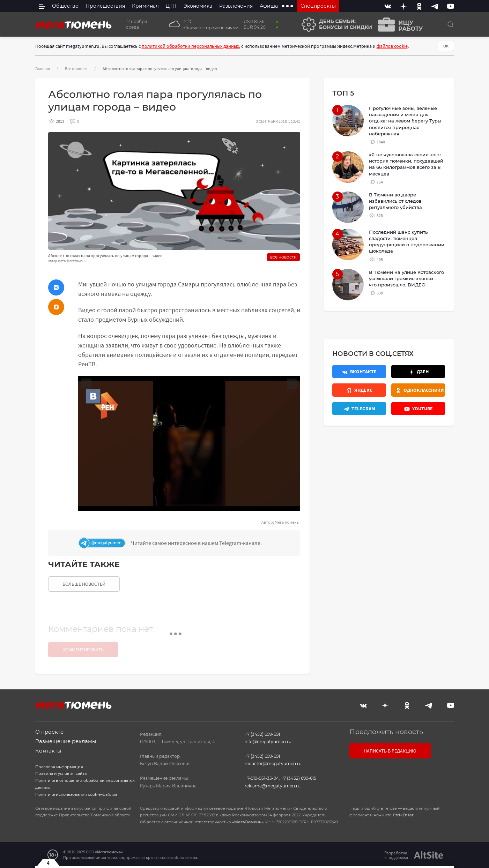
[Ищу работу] (398, 25)
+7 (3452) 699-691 (262, 734)
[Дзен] (403, 6)
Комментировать (83, 650)
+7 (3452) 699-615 (299, 778)
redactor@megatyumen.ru (273, 764)
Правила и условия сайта (61, 773)
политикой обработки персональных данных (190, 46)
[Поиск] (451, 24)
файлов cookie (392, 46)
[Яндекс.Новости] (359, 390)
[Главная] (74, 24)
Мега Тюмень (287, 522)
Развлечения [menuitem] (236, 6)
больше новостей (84, 584)
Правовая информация (59, 767)
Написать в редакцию (390, 751)
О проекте (49, 732)
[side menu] (42, 6)
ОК (446, 46)
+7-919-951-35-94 (262, 778)
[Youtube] (451, 6)
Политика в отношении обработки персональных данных (85, 784)
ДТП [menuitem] (171, 6)
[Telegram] (435, 6)
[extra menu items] (287, 6)
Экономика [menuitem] (198, 6)
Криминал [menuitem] (145, 6)
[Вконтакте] (388, 6)
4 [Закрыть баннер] (48, 863)
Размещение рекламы (66, 741)
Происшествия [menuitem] (105, 6)
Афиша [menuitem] (269, 6)
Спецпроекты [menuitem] (318, 6)
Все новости (76, 69)
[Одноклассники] (419, 6)
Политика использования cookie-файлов (76, 794)
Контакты (48, 751)
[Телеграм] (187, 543)
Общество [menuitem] (65, 6)
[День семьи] (334, 25)
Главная (43, 69)
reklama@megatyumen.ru (273, 786)
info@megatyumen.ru (268, 742)
